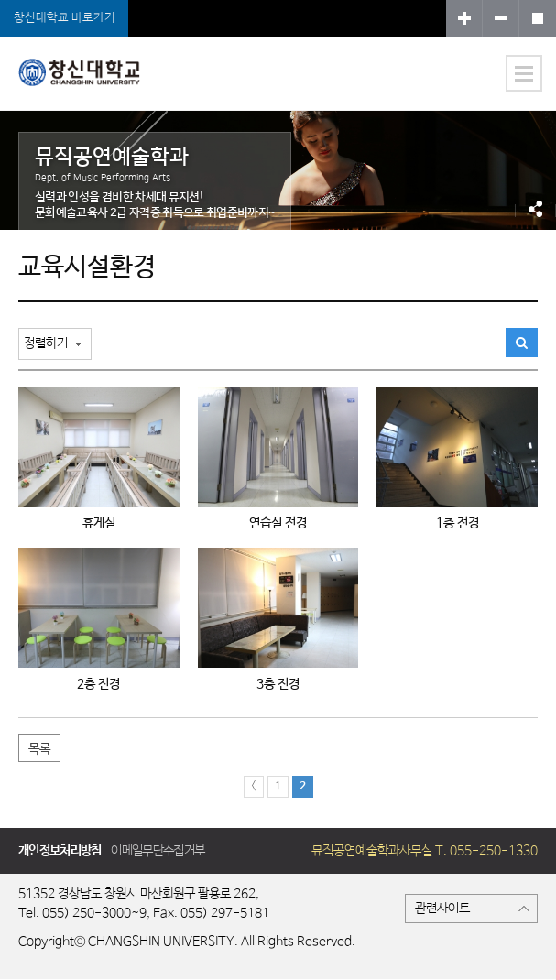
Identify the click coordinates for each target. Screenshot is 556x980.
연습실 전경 (278, 523)
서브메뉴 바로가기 (0, 0)
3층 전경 (278, 684)
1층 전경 (458, 523)
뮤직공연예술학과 (88, 84)
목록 (39, 749)
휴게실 (99, 523)
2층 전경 (98, 684)
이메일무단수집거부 (158, 851)
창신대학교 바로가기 (65, 18)
